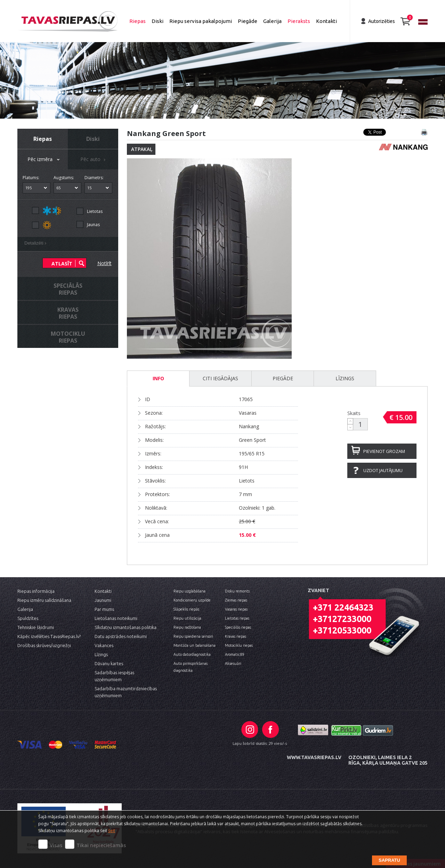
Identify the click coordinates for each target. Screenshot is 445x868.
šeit (112, 831)
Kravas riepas (236, 636)
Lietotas (95, 211)
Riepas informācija (36, 591)
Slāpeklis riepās (186, 609)
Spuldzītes (28, 618)
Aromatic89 (234, 654)
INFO (158, 378)
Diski (157, 21)
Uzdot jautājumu (383, 470)
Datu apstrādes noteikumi (121, 636)
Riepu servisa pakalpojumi (201, 21)
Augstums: (64, 178)
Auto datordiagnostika (192, 654)
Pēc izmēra (44, 160)
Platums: (31, 178)
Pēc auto (94, 160)
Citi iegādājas (220, 378)
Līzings (345, 378)
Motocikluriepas (68, 337)
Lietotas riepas (237, 618)
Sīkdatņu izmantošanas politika (126, 627)
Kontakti (326, 21)
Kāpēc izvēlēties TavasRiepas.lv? (49, 636)
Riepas (137, 21)
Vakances (104, 645)
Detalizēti (37, 244)
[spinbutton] (361, 424)
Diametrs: (94, 178)
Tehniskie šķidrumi (36, 627)
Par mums (104, 609)
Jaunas (93, 225)
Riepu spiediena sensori (193, 636)
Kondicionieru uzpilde (192, 600)
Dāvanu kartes (109, 663)
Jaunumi (103, 600)
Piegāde (248, 21)
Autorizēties (382, 21)
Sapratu (389, 860)
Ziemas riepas (236, 600)
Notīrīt (104, 263)
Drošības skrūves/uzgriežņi (44, 645)
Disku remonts (237, 591)
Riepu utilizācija (187, 618)
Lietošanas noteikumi (116, 618)
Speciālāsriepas (68, 289)
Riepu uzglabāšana (189, 591)
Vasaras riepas (236, 609)
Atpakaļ (142, 149)
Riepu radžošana (187, 627)
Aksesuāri (233, 663)
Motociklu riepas (239, 645)
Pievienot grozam (384, 451)
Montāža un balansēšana (195, 645)
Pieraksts (299, 21)
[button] (350, 421)
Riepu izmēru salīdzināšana (44, 600)
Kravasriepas (68, 313)
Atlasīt (62, 264)
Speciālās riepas (238, 627)
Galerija (272, 21)
